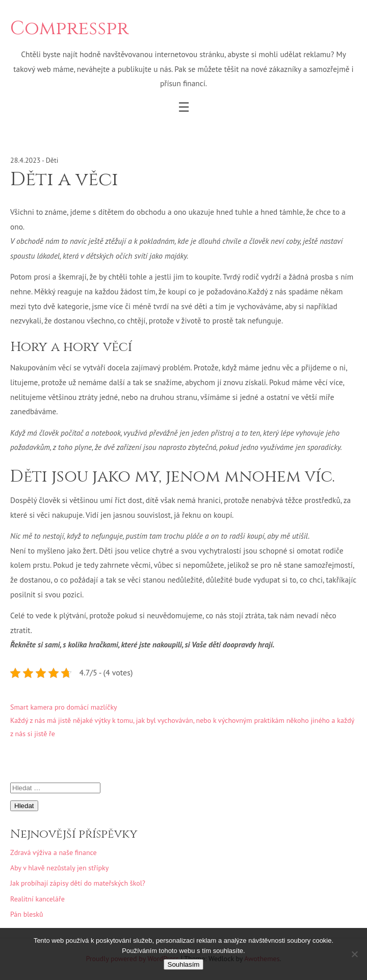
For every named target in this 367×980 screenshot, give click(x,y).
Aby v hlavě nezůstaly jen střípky (59, 868)
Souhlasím (184, 964)
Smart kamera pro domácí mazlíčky (64, 707)
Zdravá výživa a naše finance (54, 852)
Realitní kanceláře (37, 899)
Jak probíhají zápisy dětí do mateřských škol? (78, 883)
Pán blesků (27, 914)
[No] (354, 954)
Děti (52, 160)
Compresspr (69, 29)
